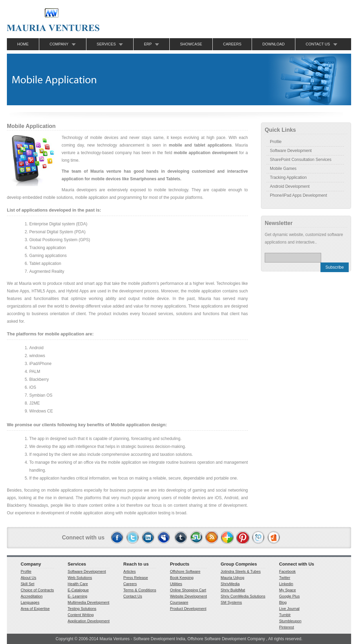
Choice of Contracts (37, 590)
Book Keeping (182, 578)
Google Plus (289, 596)
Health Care (78, 584)
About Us (28, 578)
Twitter (285, 578)
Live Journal (289, 609)
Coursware (179, 602)
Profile (276, 142)
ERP (148, 44)
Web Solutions (80, 578)
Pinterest (287, 627)
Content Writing (81, 615)
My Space (288, 590)
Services (106, 44)
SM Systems (231, 602)
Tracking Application (288, 178)
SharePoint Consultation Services (301, 160)
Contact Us (318, 44)
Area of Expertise (35, 609)
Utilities (176, 584)
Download (273, 44)
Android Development (290, 186)
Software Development (291, 151)
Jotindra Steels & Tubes (241, 571)
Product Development (188, 609)
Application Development (89, 621)
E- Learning (78, 596)
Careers (232, 44)
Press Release (136, 578)
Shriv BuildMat (233, 590)
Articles (129, 571)
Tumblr (285, 615)
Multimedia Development (89, 602)
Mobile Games (283, 169)
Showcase (191, 44)
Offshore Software (185, 571)
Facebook (287, 571)
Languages (30, 602)
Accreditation (32, 596)
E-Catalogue (78, 590)
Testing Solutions (82, 609)
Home (23, 44)
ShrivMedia (230, 584)
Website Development (188, 596)
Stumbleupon (290, 621)
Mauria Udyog (232, 578)
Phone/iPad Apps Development (298, 195)
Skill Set (28, 584)
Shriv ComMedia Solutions (243, 596)
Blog (283, 602)
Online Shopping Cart (188, 590)
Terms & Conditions (140, 590)
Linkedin (286, 584)
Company (59, 44)
